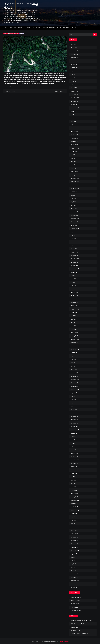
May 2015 (73, 403)
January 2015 (74, 416)
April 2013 (73, 487)
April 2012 (73, 527)
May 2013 (73, 483)
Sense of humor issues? (49, 28)
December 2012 (75, 500)
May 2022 (73, 121)
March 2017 (74, 329)
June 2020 (73, 198)
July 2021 (73, 155)
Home (6, 28)
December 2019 (75, 219)
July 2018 (73, 276)
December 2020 (75, 178)
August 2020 (74, 192)
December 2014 (75, 420)
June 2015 (73, 400)
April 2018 (73, 286)
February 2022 (75, 131)
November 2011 (75, 544)
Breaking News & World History (11, 34)
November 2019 (75, 222)
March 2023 (74, 88)
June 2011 (73, 561)
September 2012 (75, 510)
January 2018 (74, 296)
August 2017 (74, 312)
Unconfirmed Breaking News (21, 6)
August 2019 (74, 232)
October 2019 (74, 225)
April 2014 (73, 447)
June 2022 (73, 118)
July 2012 (73, 517)
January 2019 (74, 255)
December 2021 (75, 138)
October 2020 (74, 185)
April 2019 (73, 245)
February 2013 (75, 493)
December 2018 (75, 259)
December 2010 (75, 581)
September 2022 (75, 108)
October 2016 (74, 346)
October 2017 (74, 306)
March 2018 (74, 289)
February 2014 (75, 453)
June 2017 (73, 319)
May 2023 (73, 81)
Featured (22, 34)
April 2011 (73, 567)
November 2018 (75, 262)
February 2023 (75, 91)
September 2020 (75, 188)
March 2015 (74, 410)
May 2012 (73, 524)
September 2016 (75, 349)
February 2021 (75, 172)
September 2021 (75, 148)
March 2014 (74, 450)
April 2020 (73, 205)
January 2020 (74, 215)
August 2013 (74, 473)
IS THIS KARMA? (36, 28)
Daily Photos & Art (11, 91)
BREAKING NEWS (76, 601)
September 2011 (75, 550)
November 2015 (75, 383)
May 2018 (73, 282)
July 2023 (73, 74)
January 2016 (74, 376)
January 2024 (74, 54)
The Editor (27, 28)
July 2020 (73, 195)
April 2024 (73, 44)
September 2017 (75, 309)
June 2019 (73, 239)
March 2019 (74, 249)
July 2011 (73, 557)
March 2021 (74, 168)
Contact (74, 28)
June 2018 (73, 279)
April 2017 (73, 326)
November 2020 (75, 182)
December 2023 (75, 58)
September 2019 (75, 229)
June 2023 (73, 78)
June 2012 (73, 520)
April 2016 (73, 366)
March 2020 (74, 208)
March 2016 (74, 369)
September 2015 (75, 390)
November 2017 (75, 302)
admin (7, 87)
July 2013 (73, 477)
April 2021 (73, 165)
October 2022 (74, 105)
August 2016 (74, 353)
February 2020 (75, 212)
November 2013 (75, 463)
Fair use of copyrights (63, 28)
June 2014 (73, 440)
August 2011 (74, 554)
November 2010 (75, 584)
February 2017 (75, 333)
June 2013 (73, 480)
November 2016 (75, 343)
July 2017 (73, 316)
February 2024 (75, 51)
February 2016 (75, 373)
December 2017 (75, 299)
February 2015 (75, 413)
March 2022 (74, 128)
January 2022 (74, 135)
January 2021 (74, 175)
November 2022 (75, 101)
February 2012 (75, 534)
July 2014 (73, 436)
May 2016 (73, 363)
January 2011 (74, 577)
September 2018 (75, 269)
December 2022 (75, 98)
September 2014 (75, 430)
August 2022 (74, 111)
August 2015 (74, 393)
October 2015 (74, 386)
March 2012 (74, 530)
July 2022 (73, 115)
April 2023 (73, 84)
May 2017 (73, 322)
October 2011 (74, 547)
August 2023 (74, 71)
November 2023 (75, 61)
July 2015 (73, 396)
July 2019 (73, 235)
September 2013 (75, 470)
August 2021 (74, 152)
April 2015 (73, 406)
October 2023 (74, 64)
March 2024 (74, 48)
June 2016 (73, 359)
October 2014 (74, 426)
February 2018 (75, 292)
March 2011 (74, 571)
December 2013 (75, 460)
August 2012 (74, 514)
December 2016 (75, 339)
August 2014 (74, 433)
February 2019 (75, 252)
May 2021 (73, 162)
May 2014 (73, 443)
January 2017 (74, 336)
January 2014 (74, 457)
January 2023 (74, 95)
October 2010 (74, 587)
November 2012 (75, 504)
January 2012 (74, 537)
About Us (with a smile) (16, 28)
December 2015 (75, 379)
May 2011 (73, 564)
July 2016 (73, 356)
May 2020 (73, 202)
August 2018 (74, 272)
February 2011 (75, 574)
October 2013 (74, 467)
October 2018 (74, 265)
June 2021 (73, 158)
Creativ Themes (64, 641)
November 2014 (75, 423)
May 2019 (73, 242)
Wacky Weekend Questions (79, 633)
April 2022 (73, 125)
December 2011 (75, 540)
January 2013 (74, 497)
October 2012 (74, 507)
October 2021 (74, 145)
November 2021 (75, 141)
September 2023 (75, 68)
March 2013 (74, 490)
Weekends (74, 631)
